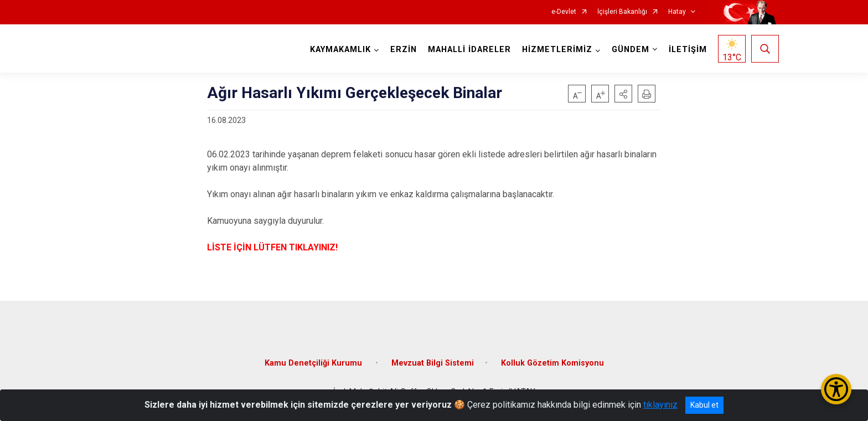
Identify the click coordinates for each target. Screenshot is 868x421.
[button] (623, 94)
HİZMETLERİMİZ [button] (557, 50)
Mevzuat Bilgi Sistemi (433, 363)
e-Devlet (564, 12)
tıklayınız (660, 405)
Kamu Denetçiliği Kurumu (314, 363)
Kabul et (704, 405)
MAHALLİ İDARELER (469, 50)
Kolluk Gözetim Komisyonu (552, 363)
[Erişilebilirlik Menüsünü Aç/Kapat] (836, 389)
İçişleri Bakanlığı (622, 12)
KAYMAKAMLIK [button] (340, 50)
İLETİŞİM (688, 50)
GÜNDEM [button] (631, 50)
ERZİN (404, 50)
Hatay (677, 12)
